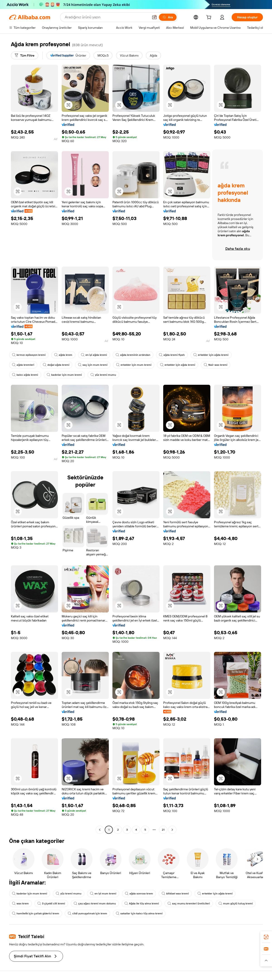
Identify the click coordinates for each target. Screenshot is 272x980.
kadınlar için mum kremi (64, 375)
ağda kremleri (23, 365)
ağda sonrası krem (139, 894)
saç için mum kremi (93, 365)
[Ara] (168, 17)
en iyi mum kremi (103, 894)
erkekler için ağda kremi (211, 355)
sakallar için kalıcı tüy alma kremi (139, 913)
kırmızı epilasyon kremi (29, 355)
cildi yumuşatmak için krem (87, 913)
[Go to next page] (172, 830)
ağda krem (63, 355)
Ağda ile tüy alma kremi (142, 904)
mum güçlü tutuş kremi (236, 904)
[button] (154, 17)
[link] (266, 937)
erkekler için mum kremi (134, 365)
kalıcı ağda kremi (25, 375)
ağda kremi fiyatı (172, 355)
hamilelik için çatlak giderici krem (36, 913)
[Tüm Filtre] (25, 55)
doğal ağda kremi (56, 365)
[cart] (210, 18)
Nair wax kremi (216, 365)
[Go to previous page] (100, 830)
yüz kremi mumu (103, 375)
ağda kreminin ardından (133, 355)
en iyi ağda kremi (94, 355)
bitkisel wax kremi (175, 894)
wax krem (20, 904)
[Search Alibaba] (106, 17)
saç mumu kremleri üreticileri (189, 904)
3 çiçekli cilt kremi (51, 904)
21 (163, 830)
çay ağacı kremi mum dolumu (95, 904)
